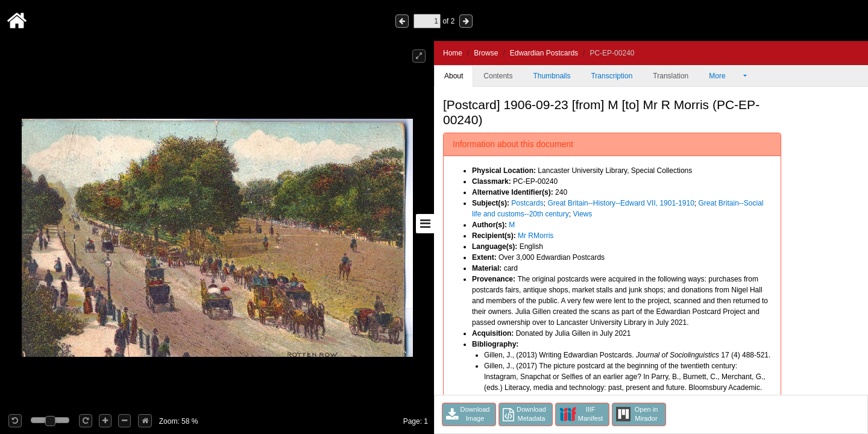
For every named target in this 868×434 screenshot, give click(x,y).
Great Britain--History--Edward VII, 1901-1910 (621, 203)
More (725, 76)
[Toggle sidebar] (425, 224)
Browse (486, 53)
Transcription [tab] (612, 76)
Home (453, 53)
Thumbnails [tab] (552, 76)
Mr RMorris (536, 236)
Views (582, 214)
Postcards (527, 203)
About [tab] (454, 76)
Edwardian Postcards (544, 53)
